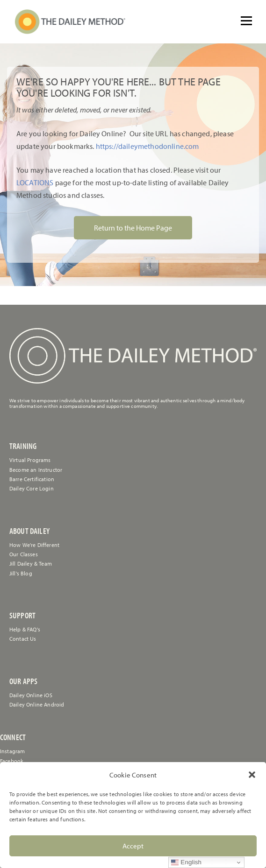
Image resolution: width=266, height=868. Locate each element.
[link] (70, 22)
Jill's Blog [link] (21, 573)
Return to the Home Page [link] (133, 228)
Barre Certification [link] (32, 479)
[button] (252, 775)
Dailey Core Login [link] (32, 488)
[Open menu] (246, 21)
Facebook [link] (12, 761)
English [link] (186, 862)
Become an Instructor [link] (36, 470)
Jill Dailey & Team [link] (31, 563)
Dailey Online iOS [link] (31, 695)
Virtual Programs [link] (30, 460)
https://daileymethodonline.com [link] (147, 146)
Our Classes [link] (24, 554)
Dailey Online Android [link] (37, 704)
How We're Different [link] (34, 545)
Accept (133, 846)
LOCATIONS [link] (35, 182)
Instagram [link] (12, 751)
